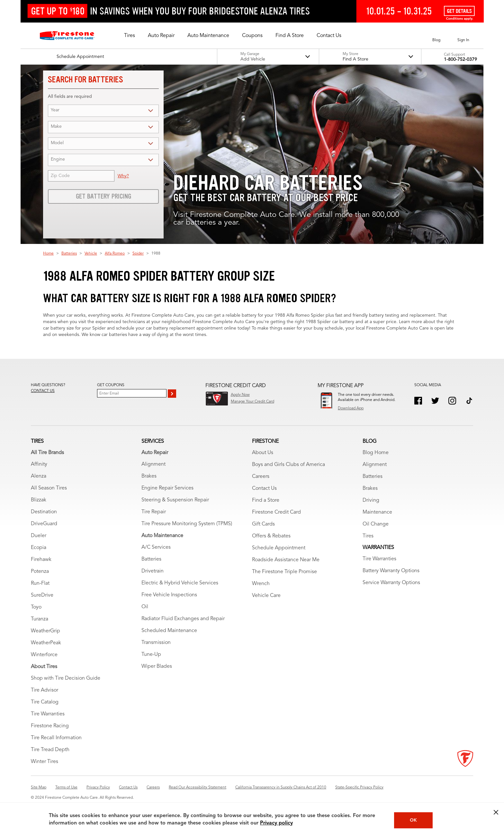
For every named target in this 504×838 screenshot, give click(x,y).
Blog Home (376, 453)
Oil (145, 607)
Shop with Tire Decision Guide (66, 678)
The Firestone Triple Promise (284, 572)
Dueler (39, 536)
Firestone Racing (50, 726)
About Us (263, 453)
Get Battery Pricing (104, 196)
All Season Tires (49, 488)
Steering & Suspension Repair (175, 500)
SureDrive (42, 595)
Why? (123, 176)
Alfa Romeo (115, 254)
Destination (44, 512)
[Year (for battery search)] (109, 111)
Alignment (153, 464)
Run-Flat (40, 583)
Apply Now (240, 395)
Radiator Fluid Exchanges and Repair (183, 619)
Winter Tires (45, 762)
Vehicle (91, 254)
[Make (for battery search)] (109, 127)
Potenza (40, 572)
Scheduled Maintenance (169, 631)
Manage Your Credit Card (252, 402)
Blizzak (39, 500)
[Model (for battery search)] (109, 143)
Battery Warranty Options (391, 571)
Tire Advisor (45, 690)
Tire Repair (154, 512)
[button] (130, 36)
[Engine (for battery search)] (109, 160)
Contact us (43, 391)
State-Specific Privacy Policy (359, 787)
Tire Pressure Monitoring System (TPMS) (187, 524)
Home (48, 254)
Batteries (69, 254)
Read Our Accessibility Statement (198, 787)
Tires (368, 536)
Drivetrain (153, 571)
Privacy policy (276, 823)
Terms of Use (66, 787)
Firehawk (41, 560)
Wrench (261, 584)
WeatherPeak (46, 643)
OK (413, 820)
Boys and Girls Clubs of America (288, 465)
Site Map (39, 787)
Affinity (39, 464)
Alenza (39, 476)
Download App (351, 408)
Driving (371, 500)
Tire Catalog (45, 702)
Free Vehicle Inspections (169, 595)
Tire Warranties (48, 714)
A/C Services (156, 547)
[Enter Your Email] (132, 393)
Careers (261, 477)
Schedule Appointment (279, 548)
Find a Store (266, 500)
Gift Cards (263, 524)
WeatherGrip (45, 631)
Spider (138, 254)
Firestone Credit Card (276, 512)
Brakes (149, 476)
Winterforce (44, 655)
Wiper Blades (157, 666)
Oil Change (376, 524)
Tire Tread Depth (50, 750)
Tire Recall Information (56, 738)
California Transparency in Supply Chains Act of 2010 (281, 787)
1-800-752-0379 (460, 60)
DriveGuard (44, 524)
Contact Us (264, 489)
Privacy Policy (98, 787)
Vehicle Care (266, 596)
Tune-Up (151, 655)
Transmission (156, 643)
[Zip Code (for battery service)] (81, 176)
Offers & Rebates (271, 536)
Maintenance (377, 512)
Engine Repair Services (167, 488)
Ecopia (39, 548)
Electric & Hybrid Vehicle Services (180, 583)
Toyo (36, 607)
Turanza (40, 619)
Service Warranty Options (391, 583)
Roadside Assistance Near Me (286, 560)
